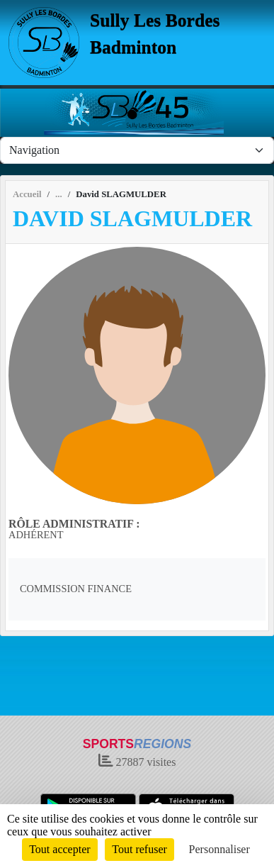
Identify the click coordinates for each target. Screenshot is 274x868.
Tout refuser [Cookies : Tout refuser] (139, 849)
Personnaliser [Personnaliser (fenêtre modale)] (219, 849)
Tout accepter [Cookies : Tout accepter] (59, 849)
